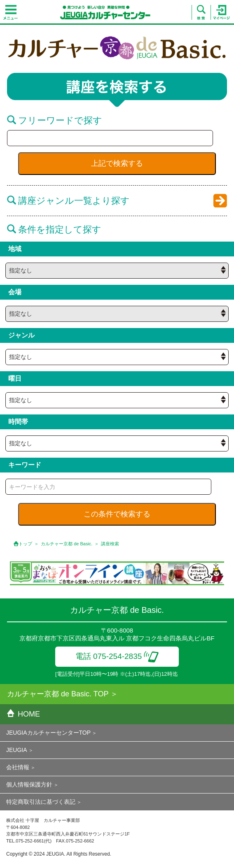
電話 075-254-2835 (117, 656)
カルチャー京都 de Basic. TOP (58, 694)
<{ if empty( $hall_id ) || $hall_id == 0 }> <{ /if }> (117, 271)
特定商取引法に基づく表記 (41, 802)
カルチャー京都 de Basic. (67, 544)
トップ (25, 544)
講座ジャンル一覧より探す (68, 201)
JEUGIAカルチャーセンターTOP (48, 733)
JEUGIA (17, 750)
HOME (23, 714)
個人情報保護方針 (29, 784)
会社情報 (18, 767)
